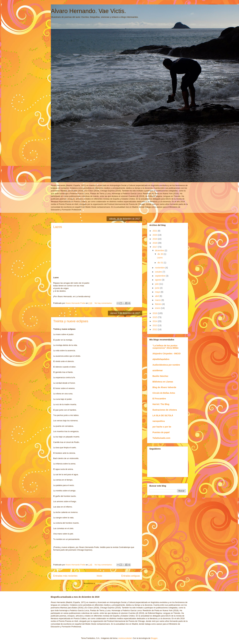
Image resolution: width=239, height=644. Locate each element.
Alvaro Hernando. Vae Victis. (88, 11)
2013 (155, 325)
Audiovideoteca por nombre (166, 365)
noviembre (160, 268)
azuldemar (158, 370)
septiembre (160, 276)
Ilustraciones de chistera (165, 410)
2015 (155, 317)
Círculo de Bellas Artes (164, 393)
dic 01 (161, 263)
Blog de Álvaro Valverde (164, 387)
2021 (155, 231)
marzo (158, 300)
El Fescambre (159, 399)
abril (157, 296)
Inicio (99, 576)
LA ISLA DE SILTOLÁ (163, 415)
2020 (155, 235)
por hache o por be (162, 427)
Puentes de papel (161, 432)
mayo (158, 292)
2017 (155, 247)
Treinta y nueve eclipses (71, 321)
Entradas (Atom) (103, 583)
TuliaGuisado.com (161, 438)
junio (157, 288)
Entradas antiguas (131, 576)
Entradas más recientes (65, 576)
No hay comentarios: (104, 303)
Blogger (154, 638)
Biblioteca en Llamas (163, 382)
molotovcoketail (125, 638)
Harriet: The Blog (161, 404)
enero (158, 308)
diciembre (160, 250)
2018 (155, 243)
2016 (155, 313)
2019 (155, 239)
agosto (158, 280)
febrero (159, 304)
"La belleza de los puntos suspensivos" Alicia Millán (165, 347)
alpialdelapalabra (161, 359)
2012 (155, 329)
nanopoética (159, 421)
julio (157, 284)
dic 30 (161, 254)
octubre (159, 272)
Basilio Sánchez (160, 376)
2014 (155, 321)
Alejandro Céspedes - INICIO (167, 354)
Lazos (58, 227)
